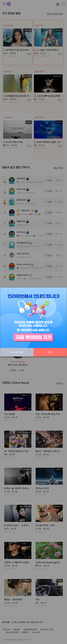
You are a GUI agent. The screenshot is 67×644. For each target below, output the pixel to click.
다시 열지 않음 (17, 352)
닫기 (50, 352)
